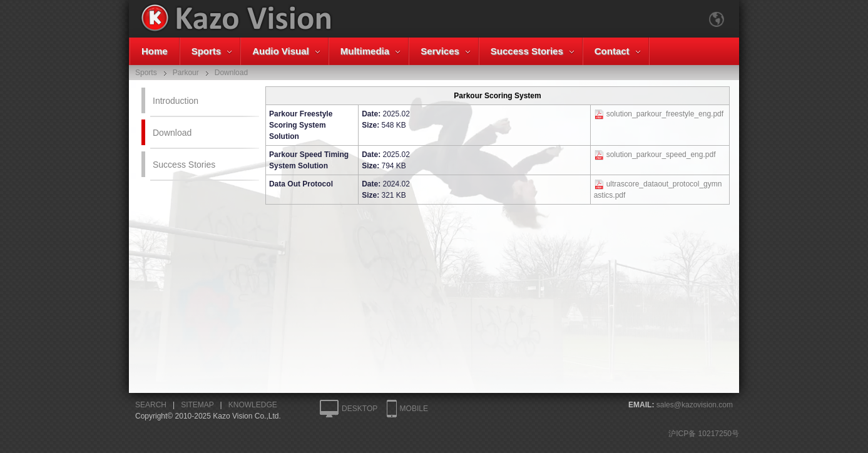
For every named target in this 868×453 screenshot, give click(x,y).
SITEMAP (197, 405)
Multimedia (365, 51)
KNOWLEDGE (253, 405)
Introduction (176, 101)
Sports (207, 51)
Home (155, 51)
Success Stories (527, 51)
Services (440, 51)
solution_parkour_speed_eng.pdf (661, 155)
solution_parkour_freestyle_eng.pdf (665, 114)
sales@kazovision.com (695, 405)
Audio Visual (281, 51)
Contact (612, 51)
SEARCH (151, 405)
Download (172, 133)
